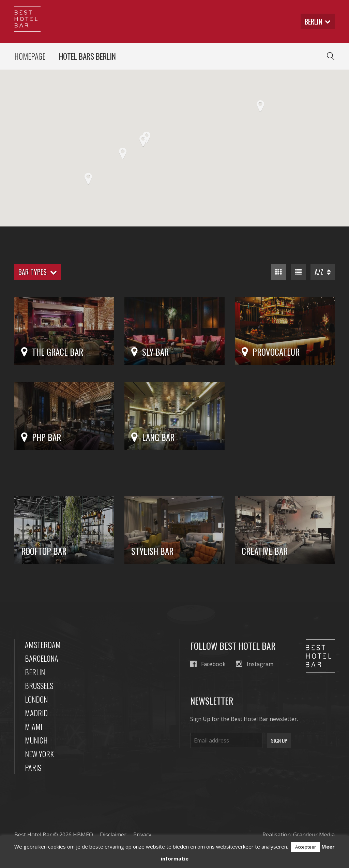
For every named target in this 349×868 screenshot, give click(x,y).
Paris (33, 767)
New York (39, 754)
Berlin (35, 672)
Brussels (39, 686)
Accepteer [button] (306, 847)
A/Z (323, 272)
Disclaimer (113, 835)
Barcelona (42, 658)
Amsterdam (43, 645)
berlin (318, 21)
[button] (143, 141)
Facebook (208, 664)
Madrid (36, 713)
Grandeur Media (314, 835)
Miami (34, 726)
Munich (36, 740)
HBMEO (83, 835)
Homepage (30, 56)
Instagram (255, 664)
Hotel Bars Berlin (87, 56)
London (36, 699)
